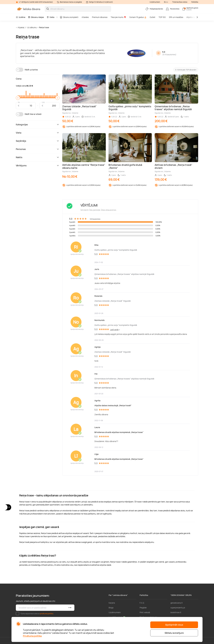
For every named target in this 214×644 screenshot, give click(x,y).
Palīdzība (195, 2)
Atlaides (85, 17)
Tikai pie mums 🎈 (118, 17)
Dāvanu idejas (36, 17)
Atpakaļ (21, 27)
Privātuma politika (32, 636)
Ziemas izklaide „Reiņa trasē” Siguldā (113, 301)
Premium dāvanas (100, 17)
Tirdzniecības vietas (180, 2)
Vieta (50, 17)
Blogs (111, 608)
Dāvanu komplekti (69, 17)
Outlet (153, 17)
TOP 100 (162, 17)
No (19, 102)
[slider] (18, 98)
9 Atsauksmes (169, 54)
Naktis (38, 157)
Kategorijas (38, 125)
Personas (38, 149)
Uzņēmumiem (155, 2)
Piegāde (143, 608)
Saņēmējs (38, 141)
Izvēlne (21, 17)
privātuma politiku (47, 614)
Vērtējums (38, 166)
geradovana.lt (177, 603)
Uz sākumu (32, 27)
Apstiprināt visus (174, 625)
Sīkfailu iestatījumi (174, 633)
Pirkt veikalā (145, 612)
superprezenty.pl (178, 608)
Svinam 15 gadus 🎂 (138, 17)
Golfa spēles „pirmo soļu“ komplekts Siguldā (116, 250)
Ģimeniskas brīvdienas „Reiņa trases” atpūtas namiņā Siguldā (124, 274)
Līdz (43, 102)
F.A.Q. (142, 603)
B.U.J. (166, 2)
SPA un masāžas (176, 17)
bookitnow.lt (176, 612)
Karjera (112, 603)
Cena (19, 79)
